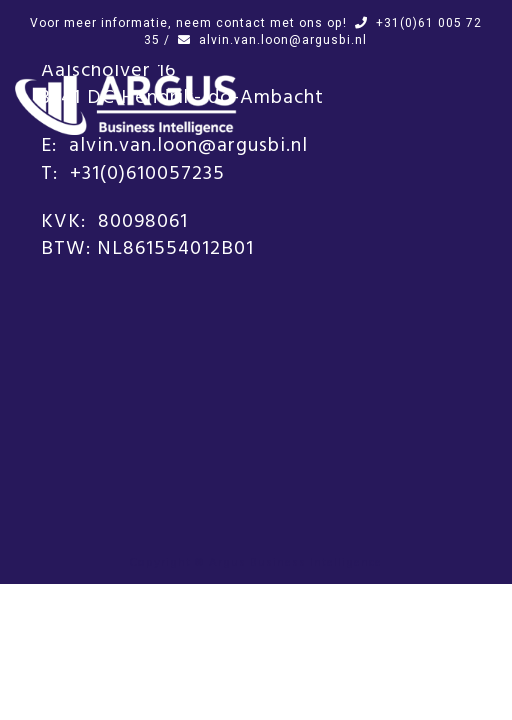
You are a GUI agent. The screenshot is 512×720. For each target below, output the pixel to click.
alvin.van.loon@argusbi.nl (283, 40)
